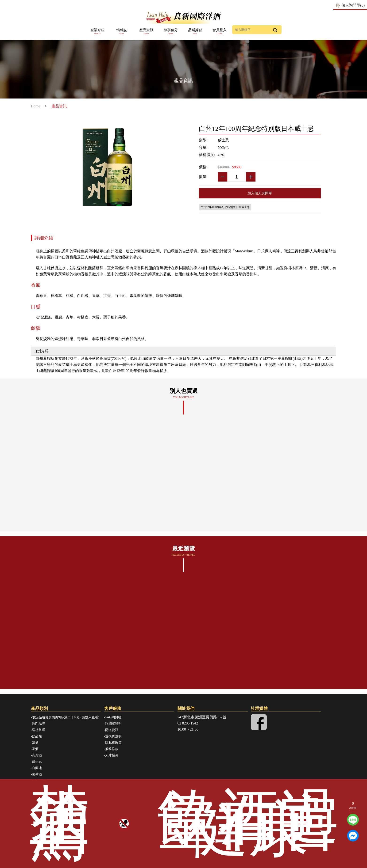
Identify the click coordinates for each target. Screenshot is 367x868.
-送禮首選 (38, 730)
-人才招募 (111, 755)
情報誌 (122, 32)
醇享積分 (171, 32)
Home (36, 106)
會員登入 (220, 32)
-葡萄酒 (37, 774)
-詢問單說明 (113, 724)
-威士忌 (37, 762)
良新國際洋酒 (184, 17)
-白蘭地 (37, 768)
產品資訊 (146, 32)
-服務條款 (111, 749)
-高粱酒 (37, 755)
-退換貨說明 (113, 736)
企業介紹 (97, 32)
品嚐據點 (195, 32)
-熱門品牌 (38, 724)
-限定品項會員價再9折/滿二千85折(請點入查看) (65, 717)
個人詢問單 (353, 5)
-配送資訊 (111, 730)
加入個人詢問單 (260, 193)
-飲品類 (37, 736)
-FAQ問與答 (113, 717)
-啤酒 (35, 749)
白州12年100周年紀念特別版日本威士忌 (225, 207)
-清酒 (35, 743)
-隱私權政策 (113, 743)
